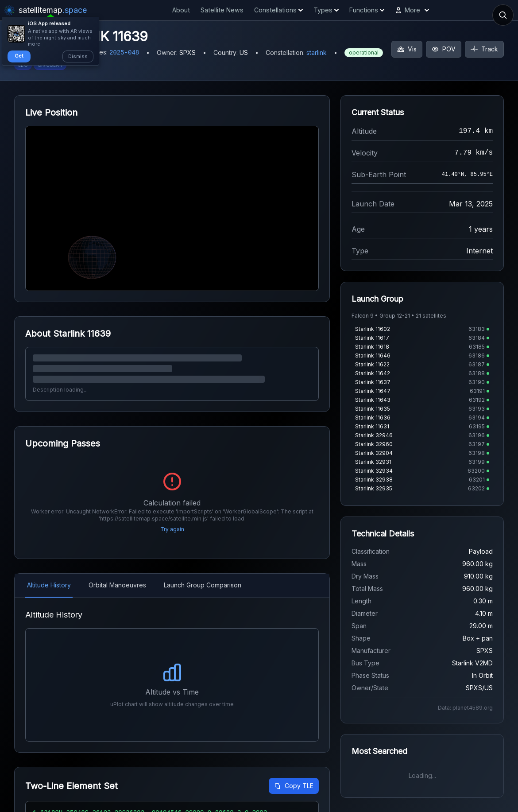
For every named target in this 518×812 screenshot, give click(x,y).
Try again (172, 529)
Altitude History (49, 585)
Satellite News (222, 10)
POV (444, 49)
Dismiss (78, 56)
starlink (317, 52)
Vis (407, 49)
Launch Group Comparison (203, 585)
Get (19, 56)
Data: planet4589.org (465, 708)
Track (484, 49)
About (181, 10)
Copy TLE (294, 786)
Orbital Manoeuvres (117, 585)
